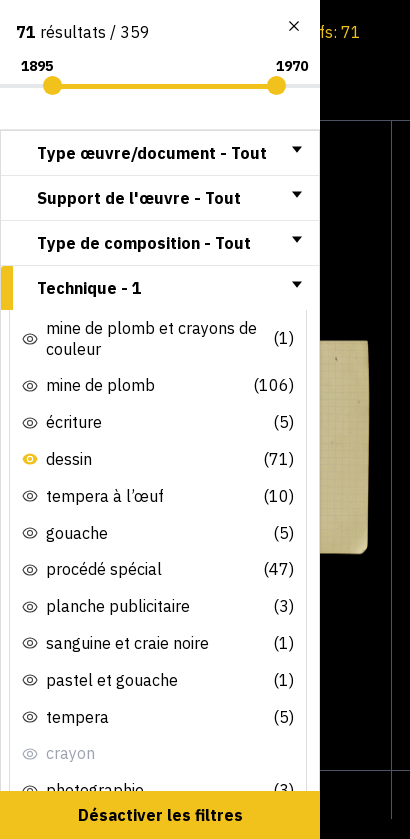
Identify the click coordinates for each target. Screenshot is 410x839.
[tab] (160, 153)
